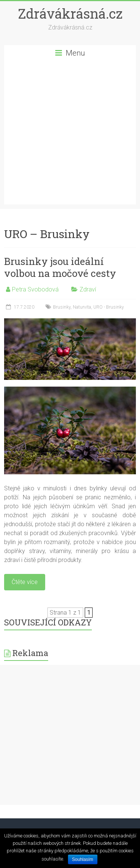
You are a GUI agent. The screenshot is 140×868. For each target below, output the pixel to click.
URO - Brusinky (109, 307)
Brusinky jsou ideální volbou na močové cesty (60, 267)
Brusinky (62, 307)
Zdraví (88, 289)
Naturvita (82, 307)
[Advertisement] (70, 135)
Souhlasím (83, 859)
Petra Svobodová (35, 289)
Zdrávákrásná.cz (70, 13)
